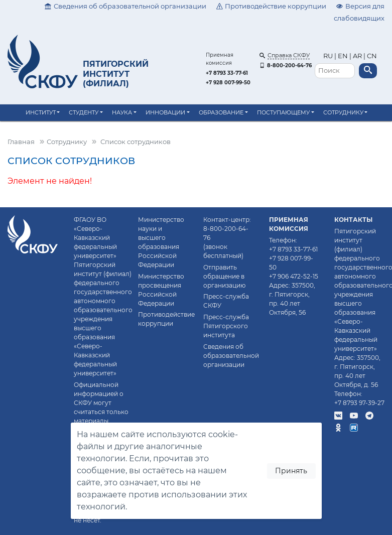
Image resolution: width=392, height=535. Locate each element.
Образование (221, 112)
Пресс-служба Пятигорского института (226, 326)
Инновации (165, 112)
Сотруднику (343, 112)
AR (357, 56)
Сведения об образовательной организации (125, 6)
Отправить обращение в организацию (224, 276)
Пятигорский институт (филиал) (116, 74)
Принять (291, 471)
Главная (21, 142)
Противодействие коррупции (272, 6)
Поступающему (283, 112)
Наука (122, 112)
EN (343, 56)
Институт (41, 112)
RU (329, 56)
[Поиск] (335, 71)
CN (372, 56)
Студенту (84, 112)
